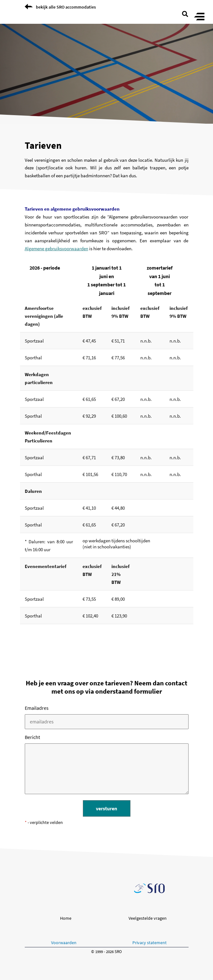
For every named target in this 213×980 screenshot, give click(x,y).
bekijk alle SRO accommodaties (66, 7)
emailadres (37, 708)
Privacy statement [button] (150, 943)
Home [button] (66, 918)
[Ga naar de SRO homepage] (149, 888)
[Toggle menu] (199, 17)
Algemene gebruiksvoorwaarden (57, 248)
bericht (32, 737)
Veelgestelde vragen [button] (148, 918)
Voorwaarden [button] (64, 943)
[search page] (185, 13)
